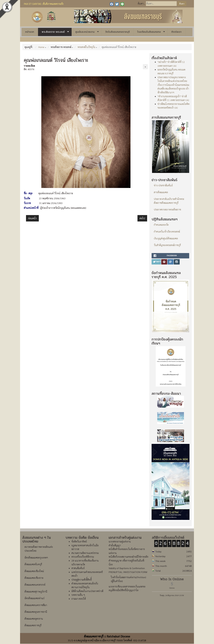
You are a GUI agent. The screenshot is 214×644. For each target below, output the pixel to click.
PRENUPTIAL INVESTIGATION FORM (128, 572)
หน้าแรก (30, 32)
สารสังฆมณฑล (161, 192)
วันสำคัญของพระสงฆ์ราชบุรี (167, 245)
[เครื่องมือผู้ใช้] (145, 67)
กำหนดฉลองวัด (161, 225)
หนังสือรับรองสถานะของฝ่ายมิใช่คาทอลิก (128, 557)
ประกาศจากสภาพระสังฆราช (167, 209)
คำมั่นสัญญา (115, 545)
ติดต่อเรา (176, 32)
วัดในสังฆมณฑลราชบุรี (117, 32)
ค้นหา (182, 4)
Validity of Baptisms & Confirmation (127, 568)
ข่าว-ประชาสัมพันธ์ (163, 185)
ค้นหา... (142, 3)
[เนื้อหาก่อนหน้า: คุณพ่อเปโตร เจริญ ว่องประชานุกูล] (32, 218)
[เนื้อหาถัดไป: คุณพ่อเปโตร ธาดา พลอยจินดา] (142, 218)
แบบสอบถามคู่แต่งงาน (120, 541)
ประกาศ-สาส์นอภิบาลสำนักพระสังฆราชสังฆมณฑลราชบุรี (169, 201)
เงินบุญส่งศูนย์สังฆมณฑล (166, 238)
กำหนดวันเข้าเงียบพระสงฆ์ (167, 232)
